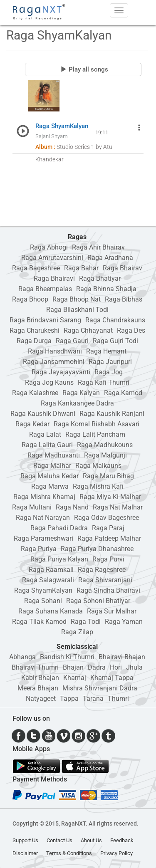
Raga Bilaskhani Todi (77, 310)
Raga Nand (72, 507)
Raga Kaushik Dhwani (43, 414)
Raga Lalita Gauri (47, 445)
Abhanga (22, 657)
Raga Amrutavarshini (52, 258)
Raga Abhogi (49, 247)
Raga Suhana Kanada (51, 611)
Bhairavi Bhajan (122, 657)
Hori (116, 667)
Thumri (118, 699)
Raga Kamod (123, 393)
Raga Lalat (45, 434)
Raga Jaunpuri (110, 362)
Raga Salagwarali (48, 580)
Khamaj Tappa (112, 678)
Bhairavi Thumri (35, 667)
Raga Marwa (50, 486)
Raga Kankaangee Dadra (77, 403)
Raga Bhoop (30, 299)
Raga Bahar (81, 268)
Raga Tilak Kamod (39, 622)
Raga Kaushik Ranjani (112, 414)
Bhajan (73, 667)
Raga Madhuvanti (54, 455)
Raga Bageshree (36, 268)
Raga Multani (32, 507)
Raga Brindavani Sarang (45, 320)
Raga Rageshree (102, 570)
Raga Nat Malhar (118, 507)
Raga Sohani (43, 601)
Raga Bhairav (123, 268)
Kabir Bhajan (40, 678)
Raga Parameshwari (43, 538)
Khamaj (75, 678)
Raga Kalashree (35, 393)
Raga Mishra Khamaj (44, 497)
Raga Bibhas (124, 299)
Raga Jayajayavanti (61, 372)
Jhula (134, 667)
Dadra (97, 667)
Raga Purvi (108, 559)
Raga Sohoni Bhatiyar (98, 601)
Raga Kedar (32, 424)
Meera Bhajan (38, 688)
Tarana (93, 699)
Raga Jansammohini (54, 362)
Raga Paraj (108, 528)
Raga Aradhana (110, 258)
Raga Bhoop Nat (77, 299)
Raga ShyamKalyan (43, 590)
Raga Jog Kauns (49, 382)
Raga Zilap (77, 632)
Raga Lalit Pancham (95, 434)
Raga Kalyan (81, 393)
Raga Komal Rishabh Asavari (97, 424)
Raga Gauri (72, 341)
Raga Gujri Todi (115, 341)
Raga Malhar (52, 466)
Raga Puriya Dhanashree (97, 549)
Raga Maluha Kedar (50, 476)
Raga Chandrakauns (115, 320)
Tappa (69, 699)
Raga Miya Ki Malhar (110, 497)
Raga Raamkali (51, 570)
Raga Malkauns (98, 466)
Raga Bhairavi (54, 278)
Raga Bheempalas (45, 289)
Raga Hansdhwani (55, 351)
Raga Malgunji (105, 455)
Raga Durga (34, 341)
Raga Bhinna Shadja (106, 289)
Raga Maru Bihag (108, 476)
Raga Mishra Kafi (98, 486)
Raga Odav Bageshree (106, 518)
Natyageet (41, 699)
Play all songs (84, 69)
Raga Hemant (106, 351)
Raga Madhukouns (105, 445)
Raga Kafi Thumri (104, 382)
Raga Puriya (39, 549)
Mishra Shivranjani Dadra (100, 688)
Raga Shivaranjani (105, 580)
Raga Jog (109, 372)
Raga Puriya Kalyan (59, 559)
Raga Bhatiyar (100, 278)
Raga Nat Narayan (43, 518)
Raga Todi (86, 622)
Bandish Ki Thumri (67, 657)
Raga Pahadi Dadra (59, 528)
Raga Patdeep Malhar (109, 538)
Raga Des (131, 330)
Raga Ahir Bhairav (98, 247)
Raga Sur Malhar (112, 611)
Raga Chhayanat (88, 330)
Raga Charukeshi (35, 330)
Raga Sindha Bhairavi (108, 590)
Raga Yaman (124, 622)
